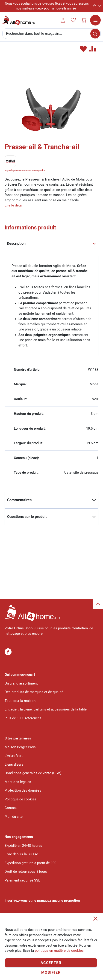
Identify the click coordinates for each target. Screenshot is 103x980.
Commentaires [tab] (19, 500)
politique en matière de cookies (59, 951)
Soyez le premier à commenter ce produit (25, 170)
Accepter (51, 963)
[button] (97, 6)
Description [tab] (16, 243)
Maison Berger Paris (20, 747)
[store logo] (18, 20)
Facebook (8, 652)
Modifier (51, 972)
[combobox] (51, 34)
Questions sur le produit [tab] (27, 517)
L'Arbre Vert (14, 756)
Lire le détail (14, 205)
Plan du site (14, 817)
